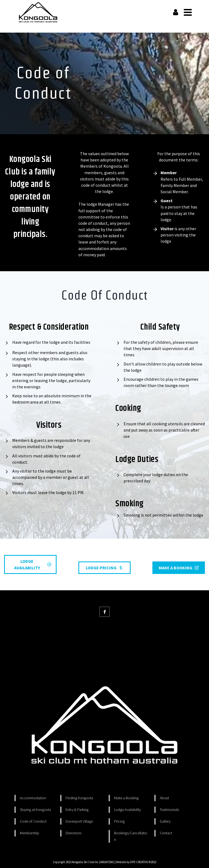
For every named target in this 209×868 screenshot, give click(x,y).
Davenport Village (79, 821)
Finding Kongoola (79, 798)
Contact (166, 833)
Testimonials (169, 810)
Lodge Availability (127, 810)
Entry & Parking (77, 810)
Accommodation (33, 798)
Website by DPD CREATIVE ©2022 (136, 862)
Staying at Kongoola (35, 810)
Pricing (119, 821)
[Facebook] (104, 612)
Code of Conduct (33, 821)
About (164, 798)
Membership (30, 833)
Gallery (165, 821)
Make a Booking (126, 798)
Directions (73, 833)
